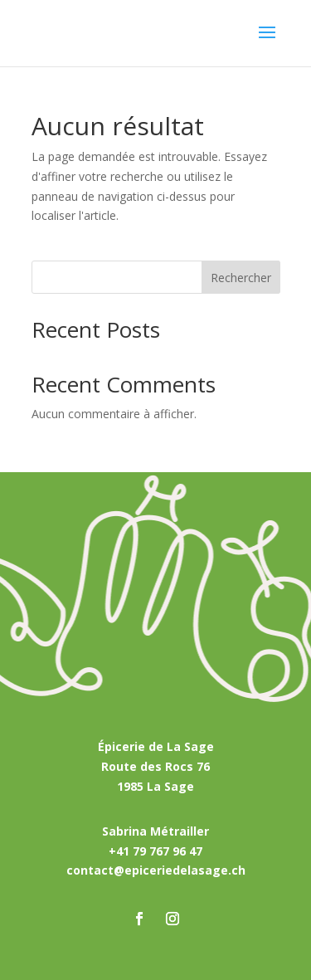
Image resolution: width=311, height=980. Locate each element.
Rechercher (241, 278)
